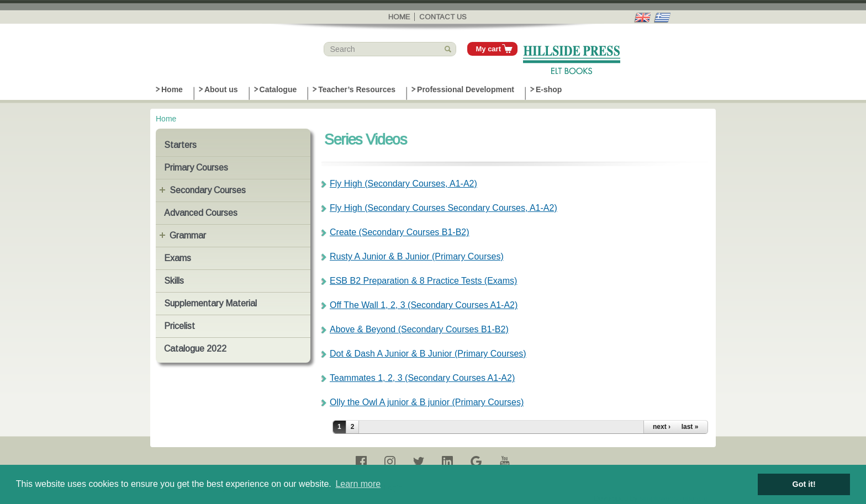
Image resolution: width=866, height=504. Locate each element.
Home (399, 17)
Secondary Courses (208, 190)
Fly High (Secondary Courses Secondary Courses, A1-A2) (443, 208)
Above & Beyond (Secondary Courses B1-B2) (419, 329)
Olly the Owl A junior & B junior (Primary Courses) (427, 402)
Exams (178, 258)
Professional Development (466, 89)
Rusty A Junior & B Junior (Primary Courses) (417, 256)
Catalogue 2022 (195, 349)
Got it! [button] (804, 484)
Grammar (188, 235)
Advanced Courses (201, 213)
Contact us (443, 17)
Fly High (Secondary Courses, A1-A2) (403, 184)
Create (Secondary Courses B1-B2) (400, 232)
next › (662, 427)
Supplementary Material (210, 303)
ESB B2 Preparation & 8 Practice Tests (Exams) (423, 281)
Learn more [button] (358, 484)
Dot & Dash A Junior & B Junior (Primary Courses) (428, 354)
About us (221, 89)
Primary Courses (196, 168)
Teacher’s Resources (357, 89)
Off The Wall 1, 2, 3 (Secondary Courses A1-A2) (424, 305)
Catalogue (278, 89)
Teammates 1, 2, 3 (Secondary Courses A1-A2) (422, 378)
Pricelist (179, 326)
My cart (488, 49)
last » (690, 427)
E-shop (549, 89)
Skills (174, 281)
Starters (180, 145)
